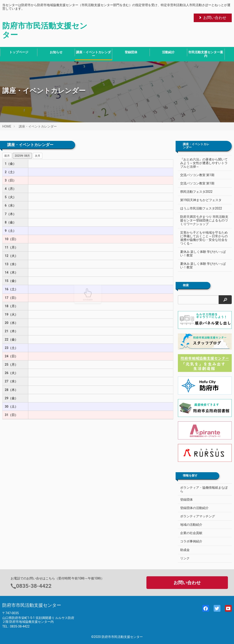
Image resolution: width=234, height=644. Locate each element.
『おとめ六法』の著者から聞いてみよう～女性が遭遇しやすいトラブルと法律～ (202, 163)
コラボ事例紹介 (191, 541)
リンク (185, 558)
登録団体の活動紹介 (194, 508)
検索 (186, 285)
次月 (38, 156)
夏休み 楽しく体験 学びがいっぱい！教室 (203, 253)
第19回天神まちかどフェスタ (201, 200)
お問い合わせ (212, 18)
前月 (7, 156)
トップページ (19, 52)
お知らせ (56, 52)
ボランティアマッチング (198, 516)
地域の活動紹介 (191, 525)
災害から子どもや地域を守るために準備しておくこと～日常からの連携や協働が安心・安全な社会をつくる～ (202, 238)
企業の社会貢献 (191, 533)
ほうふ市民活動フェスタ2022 (201, 208)
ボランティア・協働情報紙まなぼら (204, 489)
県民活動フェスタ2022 (196, 192)
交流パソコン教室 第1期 (197, 175)
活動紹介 (168, 52)
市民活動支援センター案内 (206, 54)
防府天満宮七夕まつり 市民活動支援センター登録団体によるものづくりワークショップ (203, 220)
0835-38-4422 (34, 586)
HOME (7, 126)
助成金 (185, 550)
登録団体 (131, 52)
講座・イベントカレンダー (93, 54)
